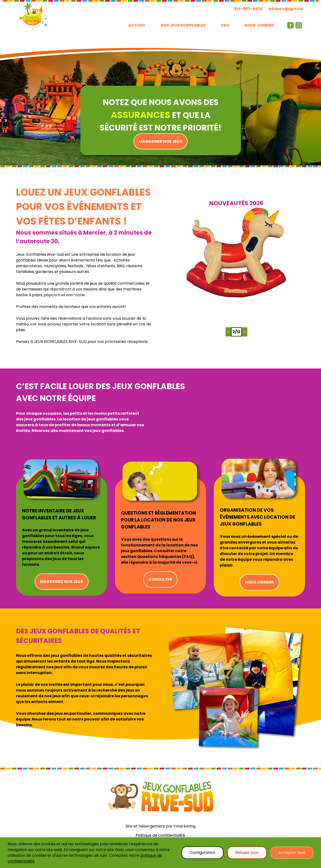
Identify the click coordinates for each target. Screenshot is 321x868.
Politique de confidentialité (160, 835)
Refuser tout (247, 853)
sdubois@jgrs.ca (286, 9)
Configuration (202, 853)
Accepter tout (292, 853)
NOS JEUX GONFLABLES (183, 25)
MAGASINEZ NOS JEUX (62, 582)
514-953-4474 (248, 9)
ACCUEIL (137, 25)
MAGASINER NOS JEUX (160, 141)
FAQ (225, 25)
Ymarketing (185, 826)
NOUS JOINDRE (259, 25)
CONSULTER (160, 579)
